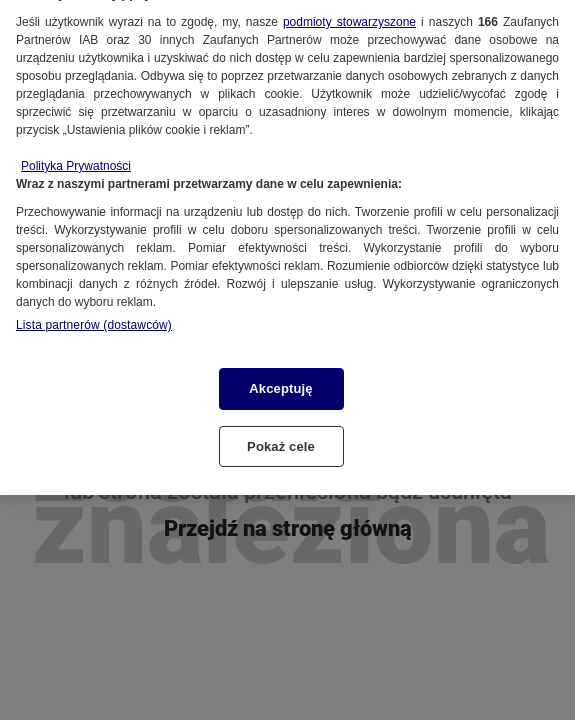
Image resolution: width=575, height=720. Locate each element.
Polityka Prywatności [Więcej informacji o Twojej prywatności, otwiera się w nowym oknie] (76, 158)
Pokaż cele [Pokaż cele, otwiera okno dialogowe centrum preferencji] (281, 438)
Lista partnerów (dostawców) (94, 317)
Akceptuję (280, 380)
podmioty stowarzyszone (349, 14)
